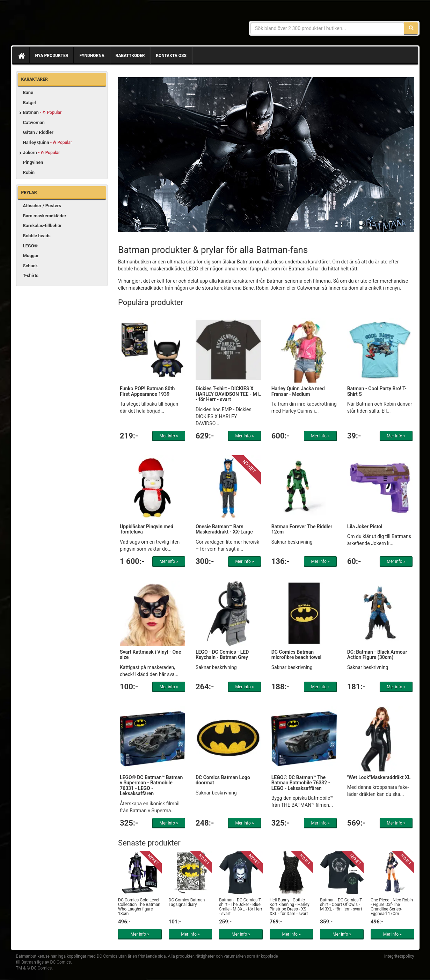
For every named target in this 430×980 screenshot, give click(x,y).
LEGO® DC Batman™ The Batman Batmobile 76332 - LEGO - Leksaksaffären (301, 783)
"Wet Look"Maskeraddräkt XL (379, 777)
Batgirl (30, 103)
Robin (29, 172)
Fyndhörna (92, 56)
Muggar (31, 256)
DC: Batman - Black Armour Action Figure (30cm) (377, 655)
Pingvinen (33, 162)
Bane (28, 92)
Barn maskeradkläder (45, 216)
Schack (31, 266)
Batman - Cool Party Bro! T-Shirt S (377, 391)
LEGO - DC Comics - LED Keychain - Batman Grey (222, 655)
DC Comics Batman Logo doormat (223, 780)
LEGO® (30, 246)
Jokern (42, 153)
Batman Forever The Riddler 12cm (302, 529)
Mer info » (169, 436)
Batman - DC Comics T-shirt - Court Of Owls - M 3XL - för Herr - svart (341, 905)
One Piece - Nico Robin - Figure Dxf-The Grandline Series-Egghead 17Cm (392, 907)
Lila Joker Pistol (365, 527)
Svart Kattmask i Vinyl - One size (150, 655)
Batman (42, 112)
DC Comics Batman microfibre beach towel (297, 655)
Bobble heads (37, 236)
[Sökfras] (327, 28)
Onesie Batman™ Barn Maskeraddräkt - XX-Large (224, 529)
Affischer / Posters (42, 206)
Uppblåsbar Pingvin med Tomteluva (147, 529)
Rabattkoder (130, 56)
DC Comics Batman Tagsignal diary (187, 902)
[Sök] (411, 28)
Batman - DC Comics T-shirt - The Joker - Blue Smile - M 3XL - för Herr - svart (241, 907)
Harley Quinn (48, 142)
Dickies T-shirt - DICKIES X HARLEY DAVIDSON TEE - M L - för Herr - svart (228, 394)
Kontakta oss (171, 56)
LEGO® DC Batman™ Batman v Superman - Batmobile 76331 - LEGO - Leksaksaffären (151, 785)
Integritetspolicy (399, 956)
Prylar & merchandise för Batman (67, 24)
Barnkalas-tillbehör (42, 226)
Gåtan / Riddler (38, 132)
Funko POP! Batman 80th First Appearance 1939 (147, 391)
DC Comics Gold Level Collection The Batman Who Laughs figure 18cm (139, 907)
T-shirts (31, 275)
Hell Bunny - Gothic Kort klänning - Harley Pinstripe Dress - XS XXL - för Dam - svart (290, 907)
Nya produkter (52, 56)
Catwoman (34, 122)
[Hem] (21, 56)
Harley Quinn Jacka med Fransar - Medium (298, 391)
